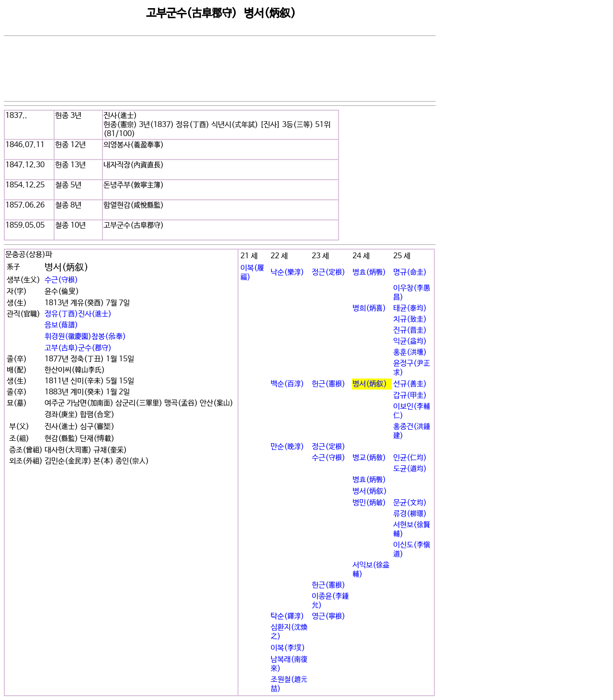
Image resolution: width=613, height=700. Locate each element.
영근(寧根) (329, 616)
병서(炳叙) (370, 384)
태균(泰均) (410, 308)
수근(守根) (61, 280)
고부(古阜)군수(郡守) (78, 348)
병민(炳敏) (369, 503)
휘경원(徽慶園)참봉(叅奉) (85, 337)
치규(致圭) (410, 319)
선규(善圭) (410, 384)
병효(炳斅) (369, 272)
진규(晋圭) (410, 330)
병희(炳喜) (369, 308)
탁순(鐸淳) (287, 616)
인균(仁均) (410, 458)
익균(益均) (410, 341)
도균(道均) (410, 469)
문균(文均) (410, 503)
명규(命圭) (410, 272)
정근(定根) (329, 272)
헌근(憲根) (329, 384)
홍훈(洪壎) (410, 352)
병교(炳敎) (369, 458)
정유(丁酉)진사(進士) (78, 314)
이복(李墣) (288, 648)
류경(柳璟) (410, 514)
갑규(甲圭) (410, 396)
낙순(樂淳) (287, 272)
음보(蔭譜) (61, 325)
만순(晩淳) (287, 447)
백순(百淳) (287, 384)
